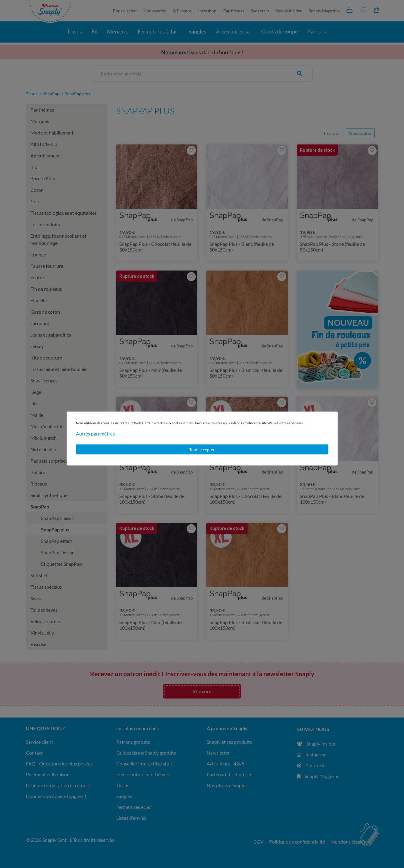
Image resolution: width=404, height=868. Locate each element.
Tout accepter (202, 449)
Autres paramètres (95, 433)
